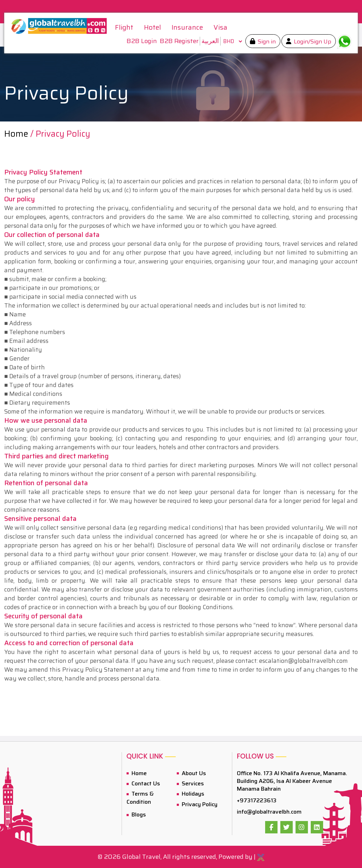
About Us (193, 773)
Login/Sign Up (312, 41)
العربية (210, 41)
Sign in (266, 41)
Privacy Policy (199, 804)
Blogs (138, 815)
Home (16, 134)
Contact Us (145, 783)
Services (192, 783)
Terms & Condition (140, 798)
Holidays (192, 794)
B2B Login (142, 41)
